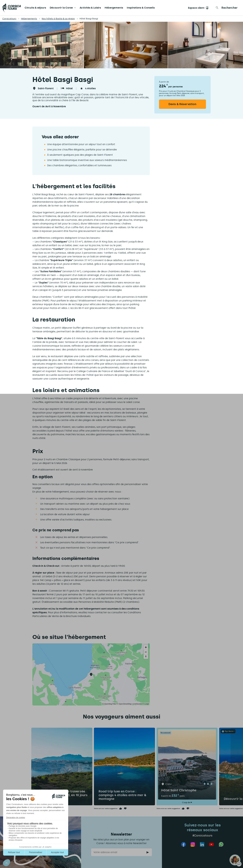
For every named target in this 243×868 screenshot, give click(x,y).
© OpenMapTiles (109, 704)
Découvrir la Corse (61, 8)
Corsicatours (9, 19)
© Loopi (146, 704)
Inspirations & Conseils (141, 8)
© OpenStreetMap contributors (129, 704)
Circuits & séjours (35, 8)
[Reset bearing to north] (146, 657)
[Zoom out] (146, 652)
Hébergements (114, 8)
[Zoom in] (146, 647)
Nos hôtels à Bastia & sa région (58, 19)
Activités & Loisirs (90, 8)
